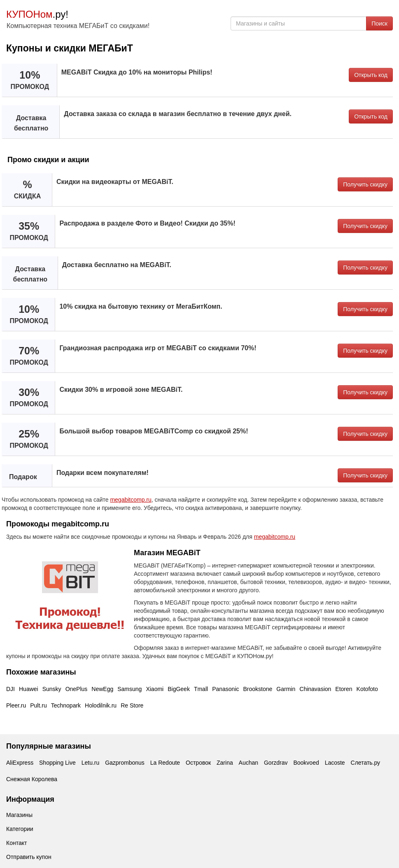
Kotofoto (367, 689)
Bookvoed (306, 763)
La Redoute (165, 763)
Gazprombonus (125, 763)
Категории (20, 829)
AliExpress (20, 763)
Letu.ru (91, 763)
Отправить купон (29, 857)
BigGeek (179, 689)
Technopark (66, 705)
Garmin (286, 689)
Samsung (129, 689)
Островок (198, 763)
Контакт (16, 843)
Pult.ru (38, 705)
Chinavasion (315, 689)
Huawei (29, 689)
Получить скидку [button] (365, 184)
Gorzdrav (276, 763)
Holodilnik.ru (101, 705)
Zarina (225, 763)
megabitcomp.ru (131, 500)
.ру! (37, 14)
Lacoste (335, 763)
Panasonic (225, 689)
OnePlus (77, 689)
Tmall (201, 689)
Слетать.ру (366, 763)
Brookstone (258, 689)
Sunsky (52, 689)
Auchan (248, 763)
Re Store (132, 705)
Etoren (344, 689)
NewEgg (102, 689)
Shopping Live (57, 763)
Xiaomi (155, 689)
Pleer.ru (16, 705)
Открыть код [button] (371, 75)
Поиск (379, 23)
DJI (10, 689)
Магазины (19, 815)
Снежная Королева (32, 779)
